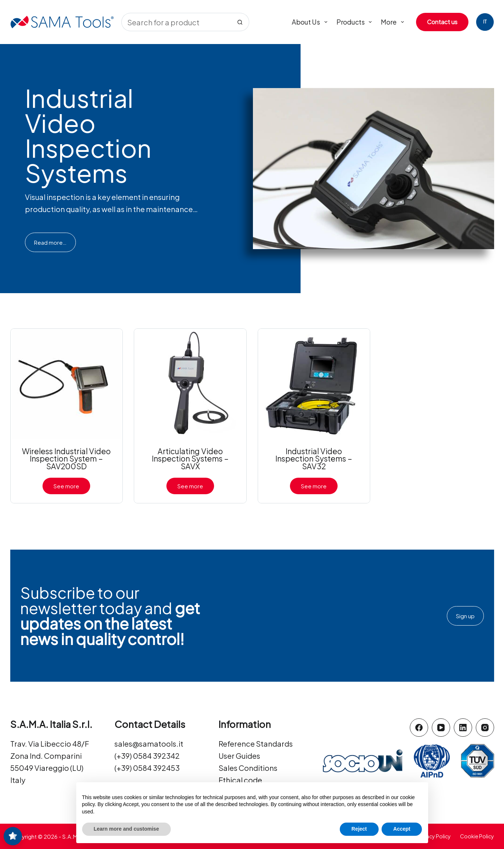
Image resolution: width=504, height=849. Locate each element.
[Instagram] (485, 728)
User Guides (239, 756)
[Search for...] (176, 22)
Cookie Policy (477, 836)
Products (356, 22)
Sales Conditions (248, 768)
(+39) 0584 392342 (147, 756)
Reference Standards (256, 744)
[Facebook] (419, 728)
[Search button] (240, 22)
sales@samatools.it (149, 744)
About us (311, 22)
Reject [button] (359, 829)
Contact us (442, 22)
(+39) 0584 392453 (147, 768)
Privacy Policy (434, 836)
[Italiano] (485, 22)
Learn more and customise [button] (126, 829)
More (394, 22)
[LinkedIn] (463, 728)
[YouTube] (441, 728)
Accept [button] (402, 829)
